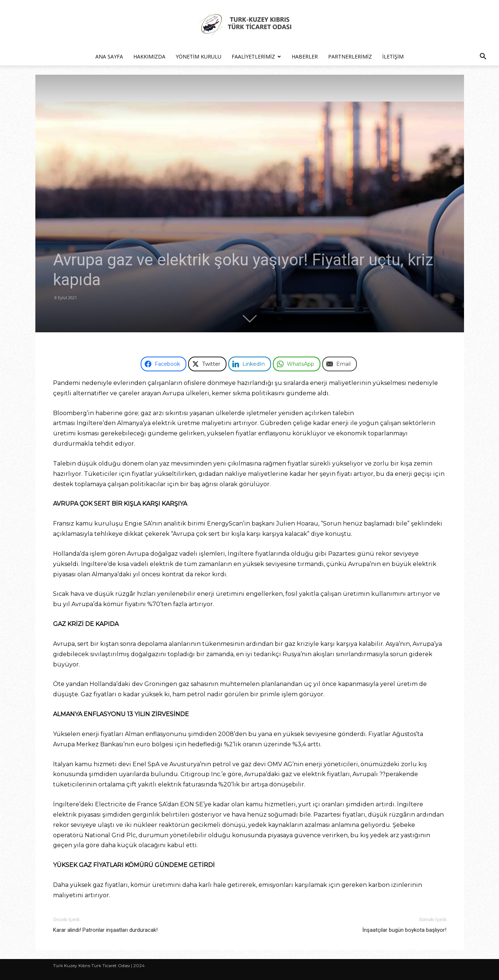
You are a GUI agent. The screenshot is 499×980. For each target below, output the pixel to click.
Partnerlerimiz (350, 56)
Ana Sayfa (109, 56)
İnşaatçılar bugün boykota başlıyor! (404, 930)
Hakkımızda (149, 56)
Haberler (305, 56)
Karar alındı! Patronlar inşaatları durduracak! (105, 930)
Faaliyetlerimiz (256, 56)
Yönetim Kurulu (198, 56)
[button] (483, 57)
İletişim (393, 56)
